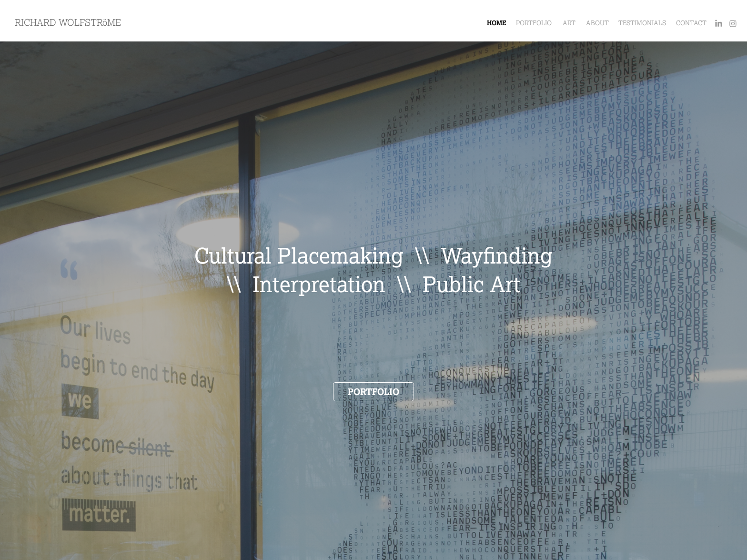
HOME (497, 23)
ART (569, 23)
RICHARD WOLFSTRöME (68, 22)
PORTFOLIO (534, 23)
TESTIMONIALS (642, 23)
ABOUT (597, 23)
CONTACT (691, 23)
